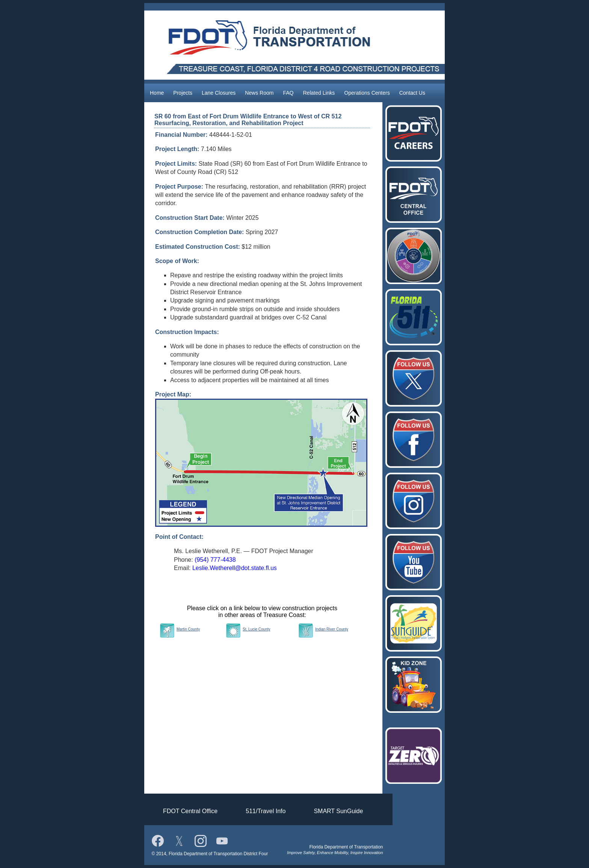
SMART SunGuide (338, 811)
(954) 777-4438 (215, 560)
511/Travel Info (266, 811)
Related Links (319, 93)
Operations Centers (367, 93)
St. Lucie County (256, 629)
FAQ (288, 93)
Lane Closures (219, 93)
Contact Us (412, 93)
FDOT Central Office (190, 811)
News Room (259, 93)
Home (157, 93)
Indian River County (332, 629)
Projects (183, 93)
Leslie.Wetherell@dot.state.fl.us (235, 568)
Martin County (188, 629)
